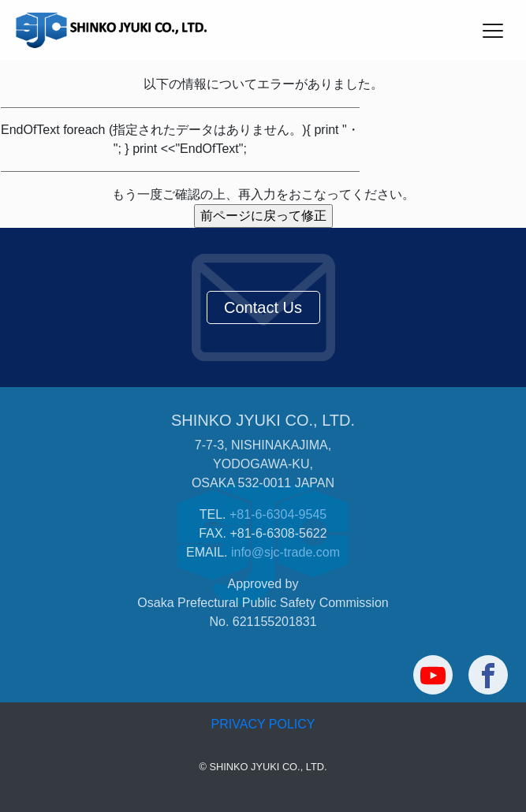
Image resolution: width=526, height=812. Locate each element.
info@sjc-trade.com (285, 552)
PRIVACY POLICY (263, 724)
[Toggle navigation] (492, 30)
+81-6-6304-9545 (278, 514)
